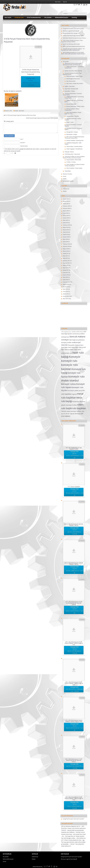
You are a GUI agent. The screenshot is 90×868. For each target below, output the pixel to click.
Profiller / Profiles (71, 162)
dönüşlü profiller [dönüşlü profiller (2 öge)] (66, 342)
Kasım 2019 (66, 218)
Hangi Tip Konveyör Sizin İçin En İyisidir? (74, 28)
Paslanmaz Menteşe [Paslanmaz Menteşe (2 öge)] (79, 401)
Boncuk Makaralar (71, 104)
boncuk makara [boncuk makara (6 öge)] (77, 337)
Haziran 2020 (66, 208)
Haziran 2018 (66, 246)
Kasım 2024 (66, 199)
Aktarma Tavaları (67, 174)
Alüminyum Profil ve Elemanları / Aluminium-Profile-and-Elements (72, 64)
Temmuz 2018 (67, 244)
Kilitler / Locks (70, 122)
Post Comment (9, 136)
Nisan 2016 (66, 287)
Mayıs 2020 (66, 211)
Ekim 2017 (66, 256)
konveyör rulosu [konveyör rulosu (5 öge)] (69, 384)
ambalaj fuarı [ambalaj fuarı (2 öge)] (65, 337)
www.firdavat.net (37, 867)
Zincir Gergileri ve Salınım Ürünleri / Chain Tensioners (75, 165)
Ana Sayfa (8, 17)
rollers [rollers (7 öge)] (80, 405)
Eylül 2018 (66, 242)
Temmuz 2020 (67, 206)
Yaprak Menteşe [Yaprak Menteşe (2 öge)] (75, 414)
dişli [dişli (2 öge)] (70, 340)
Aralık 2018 (66, 234)
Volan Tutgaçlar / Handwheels (74, 149)
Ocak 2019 (66, 232)
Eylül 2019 (66, 223)
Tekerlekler (68, 171)
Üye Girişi (58, 2)
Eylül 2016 (66, 280)
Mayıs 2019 (66, 227)
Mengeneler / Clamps (72, 132)
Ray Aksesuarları (71, 81)
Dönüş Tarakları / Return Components (72, 109)
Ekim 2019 (66, 220)
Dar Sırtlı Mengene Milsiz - (69, 838)
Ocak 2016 (66, 291)
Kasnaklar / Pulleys (70, 91)
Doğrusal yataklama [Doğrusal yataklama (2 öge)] (78, 340)
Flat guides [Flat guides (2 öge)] (71, 345)
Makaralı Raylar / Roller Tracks (75, 76)
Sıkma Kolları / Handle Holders (75, 146)
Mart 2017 (66, 268)
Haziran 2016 (66, 282)
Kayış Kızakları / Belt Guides (74, 160)
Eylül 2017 (66, 258)
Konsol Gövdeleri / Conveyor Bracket (73, 125)
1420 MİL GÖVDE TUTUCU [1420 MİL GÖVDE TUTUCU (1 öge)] (77, 332)
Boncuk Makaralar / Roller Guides (75, 106)
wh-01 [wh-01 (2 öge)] (67, 414)
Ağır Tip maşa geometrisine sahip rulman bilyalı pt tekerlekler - (73, 842)
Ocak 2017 (66, 272)
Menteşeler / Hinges (72, 134)
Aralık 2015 (66, 294)
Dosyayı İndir (31, 82)
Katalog (74, 17)
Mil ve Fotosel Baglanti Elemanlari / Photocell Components (74, 137)
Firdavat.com (19, 17)
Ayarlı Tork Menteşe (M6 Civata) (71, 44)
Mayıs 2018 (66, 249)
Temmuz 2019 (67, 225)
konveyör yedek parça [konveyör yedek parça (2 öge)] (75, 390)
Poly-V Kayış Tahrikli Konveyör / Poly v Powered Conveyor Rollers (72, 41)
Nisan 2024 (66, 201)
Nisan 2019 (66, 230)
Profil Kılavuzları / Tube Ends (72, 154)
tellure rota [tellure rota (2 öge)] (81, 411)
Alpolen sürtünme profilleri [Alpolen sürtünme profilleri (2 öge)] (76, 334)
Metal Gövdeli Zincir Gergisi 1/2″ (71, 33)
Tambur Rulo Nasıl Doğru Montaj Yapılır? (74, 36)
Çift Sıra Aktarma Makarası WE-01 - (71, 826)
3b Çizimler (48, 17)
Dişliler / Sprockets (19, 111)
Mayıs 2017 (66, 265)
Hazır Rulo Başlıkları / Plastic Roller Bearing (73, 113)
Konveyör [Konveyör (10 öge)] (75, 357)
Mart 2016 (66, 289)
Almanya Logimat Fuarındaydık (71, 31)
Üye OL (65, 2)
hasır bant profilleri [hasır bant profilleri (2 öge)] (67, 350)
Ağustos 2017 (66, 261)
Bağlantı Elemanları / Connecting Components (74, 67)
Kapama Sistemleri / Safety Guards (73, 119)
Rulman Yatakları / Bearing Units (75, 140)
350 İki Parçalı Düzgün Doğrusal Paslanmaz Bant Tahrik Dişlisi (42, 118)
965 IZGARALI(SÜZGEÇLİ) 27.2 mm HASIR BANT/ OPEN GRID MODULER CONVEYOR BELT (73, 53)
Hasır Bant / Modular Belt (71, 89)
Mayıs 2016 (66, 284)
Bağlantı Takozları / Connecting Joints (74, 101)
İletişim (65, 191)
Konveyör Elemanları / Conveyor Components (72, 94)
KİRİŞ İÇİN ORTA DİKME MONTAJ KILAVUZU (74, 46)
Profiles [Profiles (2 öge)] (74, 405)
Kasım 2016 (66, 275)
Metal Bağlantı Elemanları (73, 79)
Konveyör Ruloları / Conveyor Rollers (73, 129)
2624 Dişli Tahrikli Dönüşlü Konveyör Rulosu (74, 38)
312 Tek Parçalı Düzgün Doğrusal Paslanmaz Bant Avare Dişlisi (20, 115)
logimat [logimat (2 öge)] (74, 394)
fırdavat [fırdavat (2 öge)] (77, 345)
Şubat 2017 (66, 270)
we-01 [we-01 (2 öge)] (63, 414)
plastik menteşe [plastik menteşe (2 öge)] (66, 405)
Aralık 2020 (66, 204)
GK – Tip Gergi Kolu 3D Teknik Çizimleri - (73, 836)
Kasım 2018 (66, 237)
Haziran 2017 (66, 263)
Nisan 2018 (66, 251)
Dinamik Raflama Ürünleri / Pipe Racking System (72, 74)
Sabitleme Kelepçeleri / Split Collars (73, 143)
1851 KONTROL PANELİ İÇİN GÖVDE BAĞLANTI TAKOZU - (73, 828)
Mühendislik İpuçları (62, 17)
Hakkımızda (66, 189)
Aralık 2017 (66, 253)
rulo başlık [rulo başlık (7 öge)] (66, 408)
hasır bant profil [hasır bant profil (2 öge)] (81, 347)
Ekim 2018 (66, 239)
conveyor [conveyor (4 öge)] (65, 340)
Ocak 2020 (66, 213)
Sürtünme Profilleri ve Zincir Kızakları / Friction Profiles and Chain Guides (74, 157)
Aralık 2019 (66, 216)
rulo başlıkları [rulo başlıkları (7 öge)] (79, 408)
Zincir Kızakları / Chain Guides (74, 168)
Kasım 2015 (66, 296)
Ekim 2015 (66, 299)
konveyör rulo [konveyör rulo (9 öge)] (69, 361)
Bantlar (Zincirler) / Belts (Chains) (73, 71)
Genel (65, 176)
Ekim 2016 (66, 277)
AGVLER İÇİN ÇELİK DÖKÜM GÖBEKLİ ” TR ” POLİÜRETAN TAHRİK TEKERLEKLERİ (73, 49)
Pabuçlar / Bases (69, 152)
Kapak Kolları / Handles (73, 116)
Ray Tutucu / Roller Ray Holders (75, 83)
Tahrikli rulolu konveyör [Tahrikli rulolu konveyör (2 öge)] (69, 411)
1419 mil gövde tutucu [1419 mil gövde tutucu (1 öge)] (66, 332)
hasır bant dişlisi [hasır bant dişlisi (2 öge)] (70, 347)
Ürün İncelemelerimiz (34, 17)
